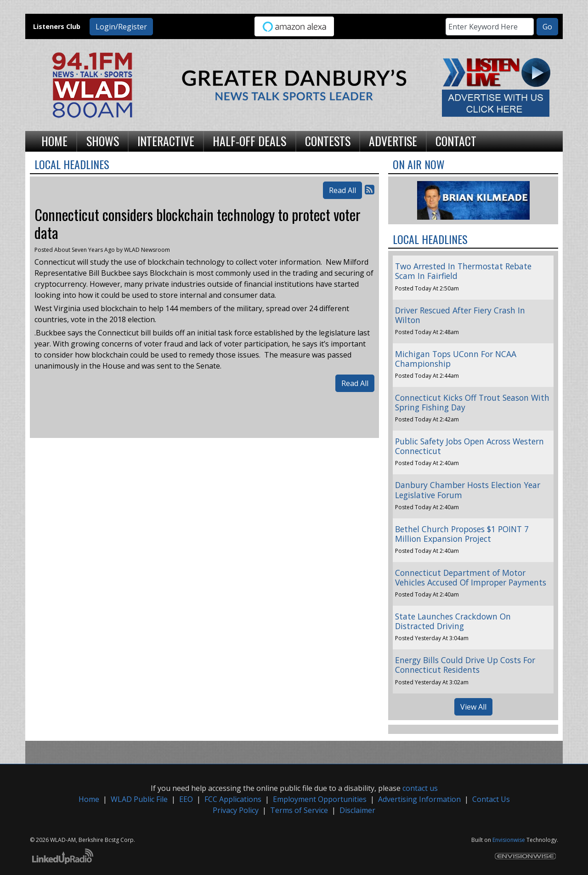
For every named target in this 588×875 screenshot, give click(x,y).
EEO (186, 799)
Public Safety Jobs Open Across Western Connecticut (469, 446)
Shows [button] (103, 141)
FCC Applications (233, 799)
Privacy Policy (236, 810)
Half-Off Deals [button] (249, 141)
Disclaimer (357, 810)
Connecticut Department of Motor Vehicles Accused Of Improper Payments (471, 577)
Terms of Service (299, 810)
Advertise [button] (393, 141)
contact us (420, 788)
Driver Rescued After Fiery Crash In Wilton (460, 315)
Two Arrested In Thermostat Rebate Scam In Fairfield (463, 271)
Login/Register (121, 27)
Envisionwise (509, 840)
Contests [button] (328, 141)
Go (547, 27)
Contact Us (491, 799)
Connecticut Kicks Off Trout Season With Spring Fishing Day (472, 402)
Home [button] (54, 141)
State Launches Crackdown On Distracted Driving (453, 621)
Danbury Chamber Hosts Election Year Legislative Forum (468, 490)
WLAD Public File (139, 799)
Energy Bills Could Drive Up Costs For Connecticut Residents (465, 665)
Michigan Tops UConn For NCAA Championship (456, 359)
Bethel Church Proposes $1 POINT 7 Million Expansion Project (462, 534)
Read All (342, 190)
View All (473, 707)
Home (89, 799)
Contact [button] (456, 141)
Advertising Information (419, 799)
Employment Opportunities (320, 799)
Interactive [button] (166, 141)
